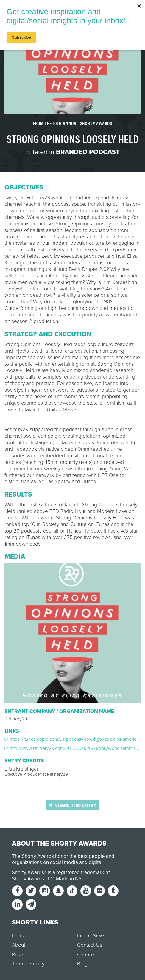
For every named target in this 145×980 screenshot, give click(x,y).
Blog (82, 964)
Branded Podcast (88, 152)
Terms (19, 964)
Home (19, 936)
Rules (18, 955)
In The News (91, 936)
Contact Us (90, 945)
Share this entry (72, 805)
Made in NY (69, 879)
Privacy (36, 964)
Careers (86, 955)
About (19, 945)
